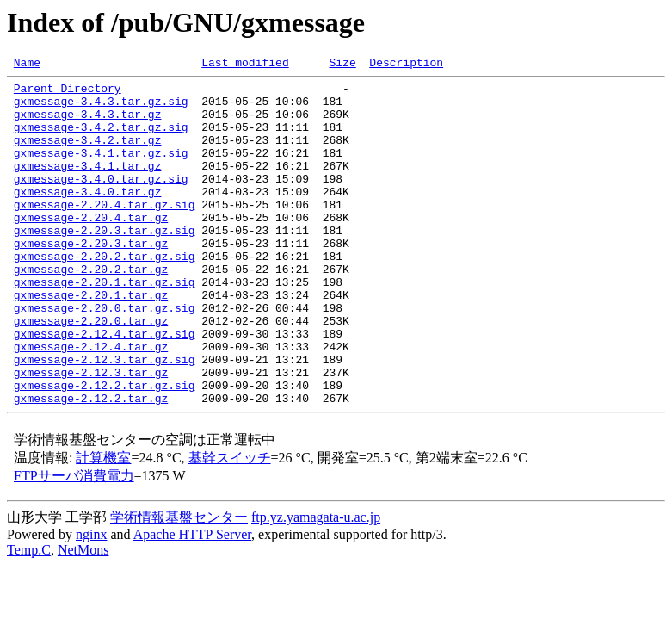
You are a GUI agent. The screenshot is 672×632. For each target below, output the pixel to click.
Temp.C (29, 617)
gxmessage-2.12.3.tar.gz (91, 434)
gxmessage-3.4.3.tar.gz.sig (101, 108)
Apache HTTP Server (192, 601)
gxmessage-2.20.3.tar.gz (91, 279)
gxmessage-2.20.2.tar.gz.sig (105, 294)
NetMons (83, 617)
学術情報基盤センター (179, 584)
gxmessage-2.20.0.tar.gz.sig (105, 356)
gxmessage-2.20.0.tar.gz (91, 372)
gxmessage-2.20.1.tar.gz (91, 341)
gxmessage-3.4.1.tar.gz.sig (101, 170)
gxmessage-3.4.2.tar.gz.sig (101, 139)
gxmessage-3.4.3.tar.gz (88, 124)
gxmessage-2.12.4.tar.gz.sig (105, 387)
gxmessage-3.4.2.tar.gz (88, 155)
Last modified (245, 65)
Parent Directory (68, 93)
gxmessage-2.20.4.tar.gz (91, 248)
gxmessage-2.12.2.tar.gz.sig (105, 449)
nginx (91, 601)
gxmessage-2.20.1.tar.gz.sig (105, 325)
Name (27, 65)
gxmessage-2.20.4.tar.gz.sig (105, 232)
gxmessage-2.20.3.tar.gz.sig (105, 263)
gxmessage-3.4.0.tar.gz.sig (101, 201)
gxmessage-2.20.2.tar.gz (91, 310)
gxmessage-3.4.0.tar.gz (88, 217)
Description (406, 65)
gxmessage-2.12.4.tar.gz (91, 403)
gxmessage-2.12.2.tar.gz (91, 465)
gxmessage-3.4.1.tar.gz (88, 186)
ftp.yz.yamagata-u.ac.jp (316, 584)
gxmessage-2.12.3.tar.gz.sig (105, 418)
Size (342, 65)
